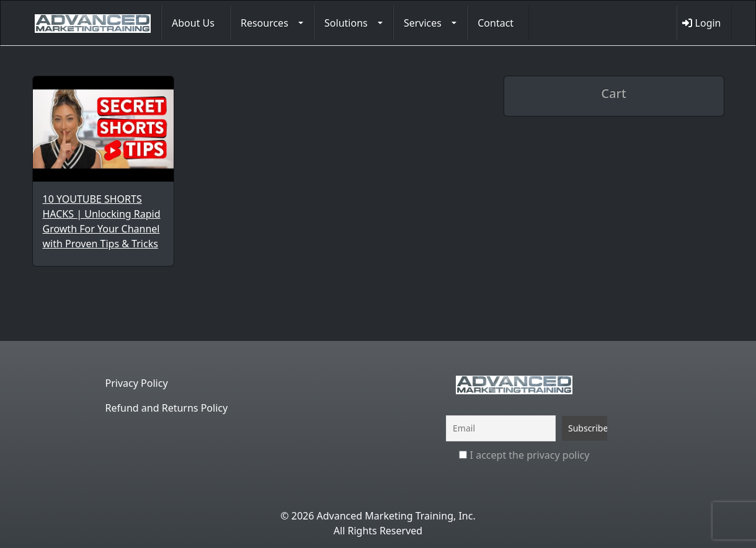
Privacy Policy (137, 383)
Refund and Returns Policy (167, 408)
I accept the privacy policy (524, 455)
